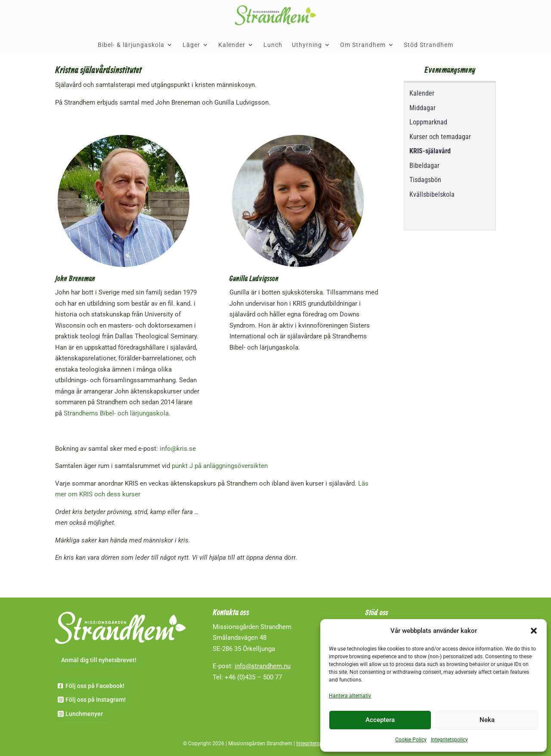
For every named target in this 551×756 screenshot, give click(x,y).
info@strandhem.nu (263, 666)
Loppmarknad (428, 122)
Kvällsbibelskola (432, 194)
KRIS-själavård (430, 151)
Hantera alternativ (350, 696)
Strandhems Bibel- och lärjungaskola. (117, 413)
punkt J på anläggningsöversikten (220, 466)
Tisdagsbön (425, 180)
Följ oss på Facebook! (95, 686)
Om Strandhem (363, 45)
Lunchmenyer (84, 714)
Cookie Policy (411, 740)
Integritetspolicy (449, 740)
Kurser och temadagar (440, 137)
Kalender (232, 45)
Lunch (273, 45)
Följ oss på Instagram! (96, 700)
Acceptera (380, 720)
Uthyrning (307, 45)
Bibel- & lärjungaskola (131, 45)
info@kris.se (178, 449)
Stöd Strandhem (429, 45)
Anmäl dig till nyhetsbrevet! (99, 660)
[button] (534, 631)
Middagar (423, 108)
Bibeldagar (424, 166)
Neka (487, 720)
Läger (191, 45)
